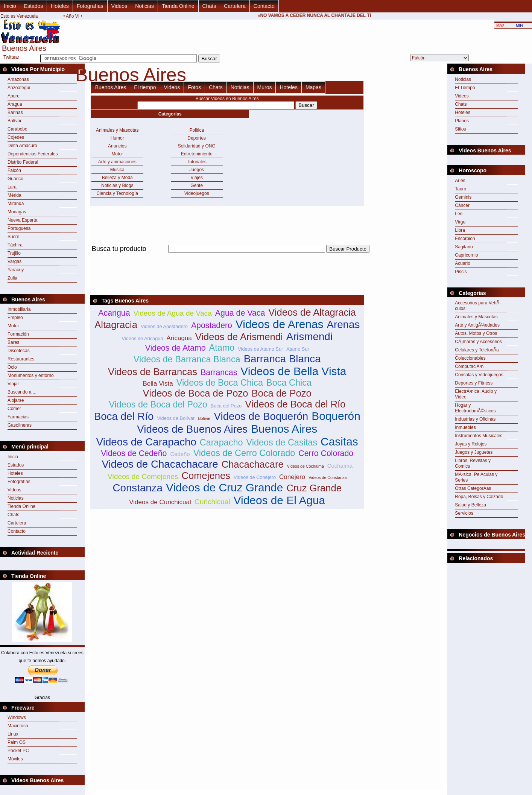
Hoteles (60, 6)
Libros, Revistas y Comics (473, 463)
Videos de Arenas (280, 324)
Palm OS (17, 742)
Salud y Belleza (470, 505)
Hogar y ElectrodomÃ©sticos (475, 408)
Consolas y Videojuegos (479, 375)
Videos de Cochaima (306, 466)
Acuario (463, 263)
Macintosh (18, 726)
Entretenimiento (197, 154)
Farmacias (18, 417)
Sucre (13, 237)
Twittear (11, 57)
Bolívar (14, 121)
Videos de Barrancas (153, 372)
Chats (209, 6)
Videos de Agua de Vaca (172, 313)
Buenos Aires (111, 87)
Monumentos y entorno (31, 375)
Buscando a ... (22, 392)
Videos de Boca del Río (295, 404)
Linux (13, 734)
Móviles (15, 759)
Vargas (14, 261)
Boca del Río (124, 416)
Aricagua (179, 338)
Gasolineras (20, 425)
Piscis (461, 272)
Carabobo (17, 129)
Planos (462, 121)
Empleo (15, 318)
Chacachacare (253, 464)
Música (117, 170)
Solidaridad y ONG (197, 146)
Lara (12, 187)
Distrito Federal (23, 162)
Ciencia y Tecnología (117, 193)
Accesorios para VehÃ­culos (478, 306)
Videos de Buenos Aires (192, 429)
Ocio (12, 367)
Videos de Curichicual (160, 502)
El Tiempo (465, 88)
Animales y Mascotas (117, 130)
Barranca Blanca (282, 359)
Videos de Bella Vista (293, 371)
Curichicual (212, 502)
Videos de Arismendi (239, 337)
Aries (460, 181)
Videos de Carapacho (146, 442)
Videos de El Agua (280, 500)
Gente (197, 185)
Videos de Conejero (255, 477)
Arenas (343, 325)
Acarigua (114, 313)
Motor (13, 326)
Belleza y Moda (117, 178)
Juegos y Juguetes (474, 452)
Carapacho (221, 442)
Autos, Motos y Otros (476, 333)
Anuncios (117, 146)
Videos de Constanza (328, 477)
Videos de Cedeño (134, 453)
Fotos (194, 87)
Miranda (16, 204)
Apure (14, 96)
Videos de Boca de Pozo (196, 393)
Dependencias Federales (33, 154)
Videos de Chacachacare (160, 464)
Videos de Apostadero (164, 326)
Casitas (339, 442)
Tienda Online (178, 6)
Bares (13, 342)
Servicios (464, 513)
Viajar (13, 384)
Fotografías (90, 6)
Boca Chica (289, 383)
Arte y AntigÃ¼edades (477, 325)
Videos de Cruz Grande (225, 487)
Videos (119, 6)
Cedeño (180, 454)
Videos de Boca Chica (220, 383)
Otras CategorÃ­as (473, 488)
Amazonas (18, 79)
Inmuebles (465, 427)
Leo (459, 214)
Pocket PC (18, 751)
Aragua (15, 104)
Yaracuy (16, 270)
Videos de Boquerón (261, 416)
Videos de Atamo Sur (260, 349)
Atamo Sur (298, 349)
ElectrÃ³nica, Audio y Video (476, 394)
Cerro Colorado (326, 453)
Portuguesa (19, 228)
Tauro (461, 189)
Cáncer (462, 205)
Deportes (197, 138)
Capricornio (466, 255)
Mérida (14, 195)
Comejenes (206, 476)
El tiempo (145, 87)
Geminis (463, 197)
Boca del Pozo (226, 406)
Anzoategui (19, 88)
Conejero (292, 477)
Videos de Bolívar (176, 418)
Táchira (15, 245)
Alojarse (16, 400)
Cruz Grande (314, 488)
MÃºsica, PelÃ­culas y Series (476, 477)
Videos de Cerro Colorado (244, 453)
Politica (197, 130)
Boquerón (336, 416)
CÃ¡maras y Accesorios (478, 342)
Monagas (17, 212)
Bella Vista (158, 384)
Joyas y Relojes (471, 444)
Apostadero (212, 325)
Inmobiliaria (19, 309)
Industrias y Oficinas (475, 419)
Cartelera (235, 6)
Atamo (222, 348)
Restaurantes (21, 359)
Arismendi (309, 337)
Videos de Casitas (282, 442)
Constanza (138, 488)
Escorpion (465, 239)
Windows (17, 717)
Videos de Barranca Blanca (187, 359)
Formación (18, 334)
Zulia (12, 278)
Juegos (197, 170)
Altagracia (116, 325)
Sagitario (464, 247)
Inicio (10, 6)
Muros (265, 87)
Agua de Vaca (240, 313)
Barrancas (219, 372)
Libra (460, 230)
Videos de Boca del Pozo (158, 404)
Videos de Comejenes (143, 477)
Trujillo (14, 253)
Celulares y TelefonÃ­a (477, 350)
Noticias (144, 6)
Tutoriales (197, 162)
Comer (14, 409)
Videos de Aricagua (143, 338)
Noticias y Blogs (117, 185)
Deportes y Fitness (474, 383)
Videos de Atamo (176, 348)
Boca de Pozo (281, 393)
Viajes (196, 178)
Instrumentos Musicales (479, 436)
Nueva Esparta (22, 220)
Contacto (264, 6)
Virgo (460, 222)
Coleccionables (470, 358)
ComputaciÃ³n (469, 366)
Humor (117, 138)
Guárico (15, 179)
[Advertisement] (227, 257)
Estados (34, 6)
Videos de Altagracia (312, 312)
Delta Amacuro (22, 146)
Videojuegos (197, 193)
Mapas (313, 87)
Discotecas (19, 351)
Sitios (460, 129)
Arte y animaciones (117, 162)
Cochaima (340, 466)
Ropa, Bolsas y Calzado (479, 497)
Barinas (15, 112)
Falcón (14, 170)
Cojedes (16, 137)
